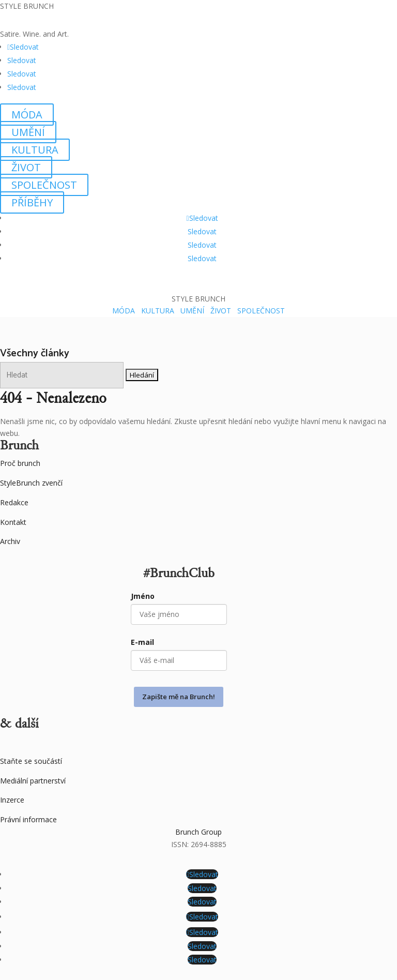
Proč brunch (20, 463)
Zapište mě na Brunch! (179, 697)
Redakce (14, 502)
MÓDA (27, 115)
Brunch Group (198, 832)
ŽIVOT (26, 167)
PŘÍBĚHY (32, 202)
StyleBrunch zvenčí (31, 483)
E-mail (142, 642)
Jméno (143, 596)
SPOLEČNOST (44, 185)
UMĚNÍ (28, 132)
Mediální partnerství (33, 781)
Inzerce (12, 800)
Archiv (10, 541)
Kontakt (13, 522)
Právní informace (28, 819)
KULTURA (35, 150)
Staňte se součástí (31, 761)
